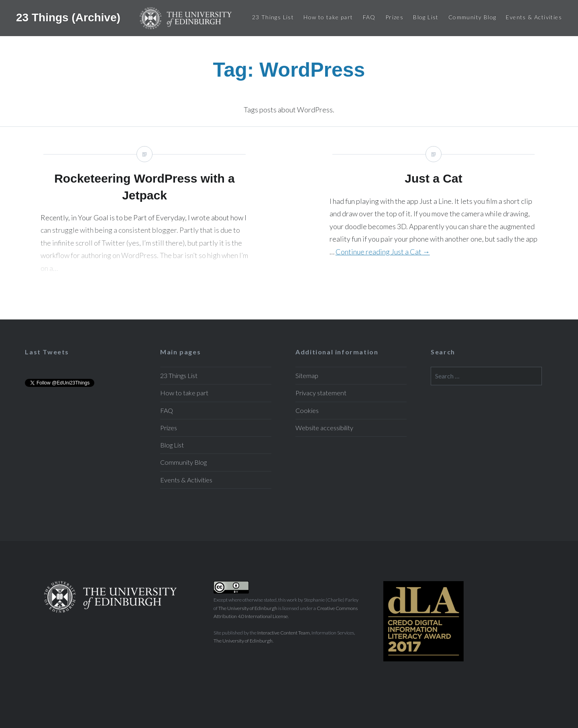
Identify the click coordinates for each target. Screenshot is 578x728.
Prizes (394, 17)
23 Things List (273, 17)
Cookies (307, 410)
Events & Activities (534, 17)
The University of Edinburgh (248, 608)
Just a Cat (433, 223)
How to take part (328, 17)
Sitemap (307, 375)
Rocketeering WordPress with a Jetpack (144, 223)
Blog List (426, 17)
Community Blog (472, 17)
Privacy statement (321, 393)
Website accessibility (324, 428)
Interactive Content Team (284, 633)
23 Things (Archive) (70, 17)
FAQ (369, 17)
